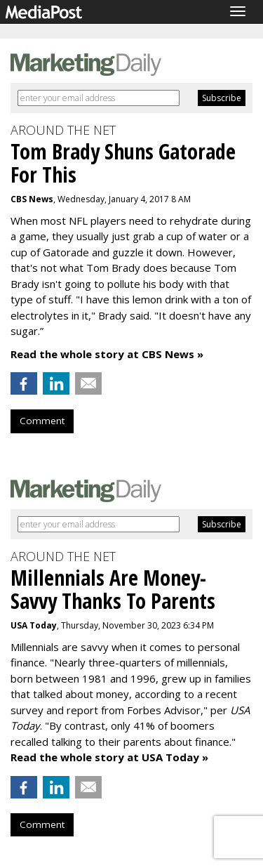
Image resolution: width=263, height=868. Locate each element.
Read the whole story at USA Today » (109, 757)
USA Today (34, 625)
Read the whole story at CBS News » (107, 354)
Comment (42, 421)
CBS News (32, 199)
